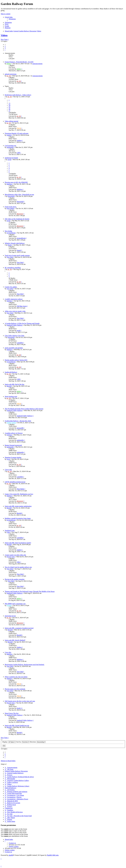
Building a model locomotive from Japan (18, 518)
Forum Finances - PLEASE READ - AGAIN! (19, 62)
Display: (9, 742)
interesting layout (10, 616)
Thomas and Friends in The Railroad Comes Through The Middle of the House (30, 591)
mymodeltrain (11, 233)
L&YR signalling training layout (15, 482)
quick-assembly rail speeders (14, 348)
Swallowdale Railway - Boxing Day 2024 (18, 421)
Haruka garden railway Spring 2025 (16, 360)
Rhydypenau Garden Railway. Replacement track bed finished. (25, 665)
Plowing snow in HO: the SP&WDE (16, 182)
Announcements (37, 64)
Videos (4, 35)
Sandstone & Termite (11, 158)
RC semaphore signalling (13, 268)
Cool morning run (10, 146)
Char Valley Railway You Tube (14, 336)
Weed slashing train (11, 397)
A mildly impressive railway (14, 299)
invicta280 (20, 428)
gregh (9, 160)
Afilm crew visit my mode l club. (15, 311)
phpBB (11, 855)
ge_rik (9, 76)
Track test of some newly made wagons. (17, 255)
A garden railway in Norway (14, 433)
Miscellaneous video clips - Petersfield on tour (19, 194)
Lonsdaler (20, 343)
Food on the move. (11, 207)
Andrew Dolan (11, 423)
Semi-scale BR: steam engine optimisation (18, 506)
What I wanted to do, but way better (16, 677)
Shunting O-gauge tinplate (13, 457)
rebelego (9, 435)
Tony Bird (10, 257)
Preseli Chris (11, 557)
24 (9, 105)
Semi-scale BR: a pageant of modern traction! (19, 628)
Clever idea (8, 470)
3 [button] (5, 48)
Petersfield (11, 196)
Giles (8, 532)
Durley (10, 245)
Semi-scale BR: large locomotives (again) (18, 543)
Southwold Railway (11, 372)
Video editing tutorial (11, 121)
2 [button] (5, 46)
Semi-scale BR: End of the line (15, 384)
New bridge (8, 231)
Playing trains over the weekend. (15, 689)
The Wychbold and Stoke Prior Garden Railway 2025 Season (24, 409)
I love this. (8, 652)
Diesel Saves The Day (12, 713)
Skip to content (6, 14)
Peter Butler (10, 208)
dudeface (10, 184)
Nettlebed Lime (10, 531)
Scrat (8, 459)
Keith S (19, 708)
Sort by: (23, 742)
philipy (9, 64)
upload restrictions (11, 74)
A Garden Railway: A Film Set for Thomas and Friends (22, 323)
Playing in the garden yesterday (15, 579)
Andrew (9, 135)
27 (9, 111)
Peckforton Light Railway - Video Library (18, 95)
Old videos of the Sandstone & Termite (17, 219)
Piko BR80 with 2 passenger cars (15, 604)
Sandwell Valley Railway (15, 325)
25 (9, 107)
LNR (18, 153)
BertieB (9, 386)
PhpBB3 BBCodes (53, 855)
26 (9, 109)
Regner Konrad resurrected (13, 445)
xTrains (9, 605)
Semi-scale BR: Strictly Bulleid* (15, 640)
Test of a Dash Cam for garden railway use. (18, 567)
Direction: (38, 742)
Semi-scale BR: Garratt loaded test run (17, 725)
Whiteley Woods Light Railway (15, 243)
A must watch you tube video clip (15, 555)
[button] (5, 50)
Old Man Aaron (22, 306)
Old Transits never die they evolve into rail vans (20, 701)
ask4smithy (10, 147)
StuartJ (19, 250)
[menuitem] (12, 19)
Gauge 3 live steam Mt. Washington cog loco (19, 494)
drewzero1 (20, 214)
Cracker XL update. (11, 287)
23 (9, 104)
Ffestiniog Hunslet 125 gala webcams (17, 133)
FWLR (19, 128)
